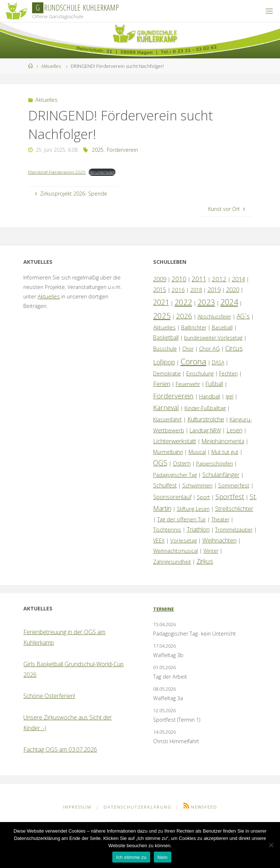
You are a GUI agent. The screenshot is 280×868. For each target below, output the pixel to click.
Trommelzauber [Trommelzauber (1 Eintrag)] (234, 530)
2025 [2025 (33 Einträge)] (162, 316)
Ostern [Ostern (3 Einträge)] (182, 463)
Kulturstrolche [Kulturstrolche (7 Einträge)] (206, 419)
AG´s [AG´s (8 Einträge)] (243, 316)
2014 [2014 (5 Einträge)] (238, 279)
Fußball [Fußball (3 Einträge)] (214, 384)
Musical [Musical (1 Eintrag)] (197, 452)
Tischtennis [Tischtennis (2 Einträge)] (167, 529)
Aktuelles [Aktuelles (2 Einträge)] (164, 327)
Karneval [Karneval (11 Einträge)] (166, 408)
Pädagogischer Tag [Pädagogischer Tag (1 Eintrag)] (175, 475)
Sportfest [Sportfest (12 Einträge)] (230, 496)
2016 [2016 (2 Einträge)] (178, 290)
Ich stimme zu (131, 857)
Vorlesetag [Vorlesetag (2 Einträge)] (184, 540)
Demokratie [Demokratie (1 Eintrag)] (167, 373)
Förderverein (122, 150)
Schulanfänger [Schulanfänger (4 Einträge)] (221, 475)
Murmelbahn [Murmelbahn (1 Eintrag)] (168, 452)
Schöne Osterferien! (49, 696)
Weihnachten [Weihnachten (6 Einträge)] (219, 540)
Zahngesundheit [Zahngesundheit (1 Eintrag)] (172, 562)
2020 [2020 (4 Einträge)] (233, 290)
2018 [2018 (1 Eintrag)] (196, 290)
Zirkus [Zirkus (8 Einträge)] (205, 561)
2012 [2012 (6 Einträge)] (219, 279)
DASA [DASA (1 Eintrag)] (218, 362)
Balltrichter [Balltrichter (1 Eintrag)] (194, 327)
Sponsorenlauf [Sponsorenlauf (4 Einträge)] (172, 497)
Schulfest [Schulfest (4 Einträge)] (165, 485)
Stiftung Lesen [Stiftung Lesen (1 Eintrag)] (193, 509)
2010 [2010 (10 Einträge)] (179, 279)
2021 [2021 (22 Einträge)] (161, 302)
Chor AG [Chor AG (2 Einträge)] (209, 348)
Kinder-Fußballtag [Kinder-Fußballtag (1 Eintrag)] (205, 408)
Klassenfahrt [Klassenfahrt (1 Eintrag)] (168, 419)
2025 (98, 150)
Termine (164, 609)
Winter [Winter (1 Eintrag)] (211, 551)
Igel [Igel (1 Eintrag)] (230, 396)
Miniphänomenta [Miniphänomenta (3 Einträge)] (223, 441)
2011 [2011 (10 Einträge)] (199, 279)
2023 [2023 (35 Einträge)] (206, 302)
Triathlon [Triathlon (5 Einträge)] (198, 529)
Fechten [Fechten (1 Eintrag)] (228, 373)
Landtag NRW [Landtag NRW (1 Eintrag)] (205, 430)
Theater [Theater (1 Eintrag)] (220, 519)
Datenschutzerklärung (138, 807)
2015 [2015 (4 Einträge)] (160, 290)
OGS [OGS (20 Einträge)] (160, 463)
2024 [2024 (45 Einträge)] (229, 302)
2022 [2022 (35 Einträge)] (183, 302)
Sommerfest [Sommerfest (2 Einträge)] (234, 485)
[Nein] (271, 845)
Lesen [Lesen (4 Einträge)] (234, 430)
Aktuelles (51, 66)
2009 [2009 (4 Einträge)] (160, 279)
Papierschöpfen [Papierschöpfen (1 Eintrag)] (215, 464)
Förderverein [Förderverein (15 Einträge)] (173, 396)
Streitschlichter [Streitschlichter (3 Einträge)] (234, 509)
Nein (163, 857)
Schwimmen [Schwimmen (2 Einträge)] (197, 485)
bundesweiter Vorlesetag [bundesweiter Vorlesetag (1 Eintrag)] (213, 338)
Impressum (77, 807)
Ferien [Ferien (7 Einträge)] (162, 384)
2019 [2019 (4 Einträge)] (214, 290)
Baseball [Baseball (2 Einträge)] (222, 327)
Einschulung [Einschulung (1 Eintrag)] (200, 373)
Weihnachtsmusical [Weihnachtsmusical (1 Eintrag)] (176, 551)
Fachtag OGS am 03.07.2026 (60, 749)
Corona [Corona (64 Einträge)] (193, 361)
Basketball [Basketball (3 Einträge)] (166, 337)
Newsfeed (204, 807)
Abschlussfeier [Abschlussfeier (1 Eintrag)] (214, 317)
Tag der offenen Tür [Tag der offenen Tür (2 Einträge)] (182, 519)
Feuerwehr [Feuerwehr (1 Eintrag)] (188, 384)
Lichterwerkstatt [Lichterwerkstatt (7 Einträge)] (175, 441)
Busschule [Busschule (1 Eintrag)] (165, 349)
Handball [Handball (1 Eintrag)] (210, 396)
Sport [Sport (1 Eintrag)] (203, 497)
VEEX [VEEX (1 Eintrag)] (159, 541)
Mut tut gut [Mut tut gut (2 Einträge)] (225, 452)
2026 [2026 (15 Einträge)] (184, 316)
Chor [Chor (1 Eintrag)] (188, 349)
